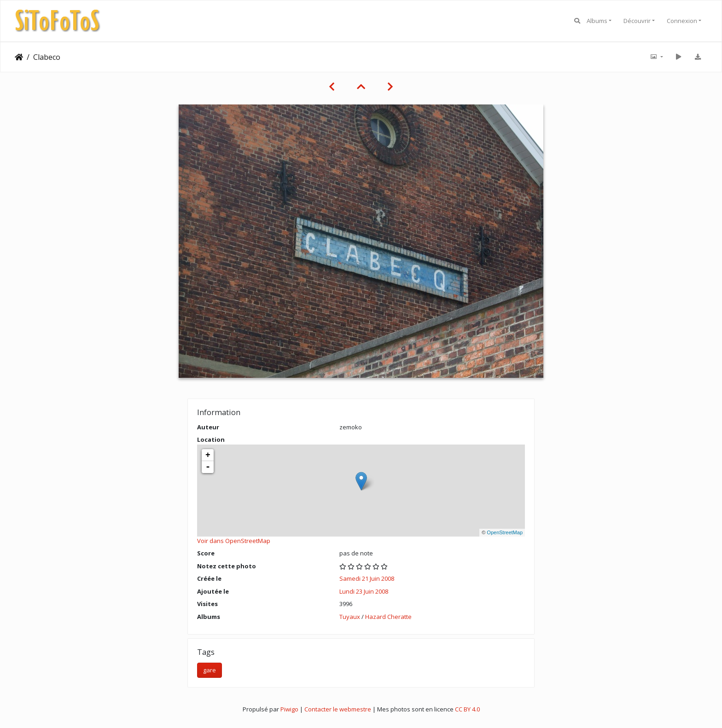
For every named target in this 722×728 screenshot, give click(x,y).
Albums (597, 21)
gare (210, 670)
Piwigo (289, 709)
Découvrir (637, 21)
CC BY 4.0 (467, 709)
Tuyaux (350, 617)
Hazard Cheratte (388, 617)
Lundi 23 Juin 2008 (364, 591)
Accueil (19, 57)
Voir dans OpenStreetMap (234, 541)
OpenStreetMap (505, 532)
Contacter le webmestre (338, 709)
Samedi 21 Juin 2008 (367, 578)
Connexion (682, 21)
